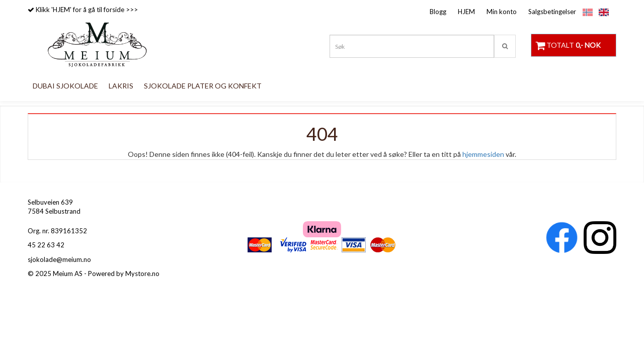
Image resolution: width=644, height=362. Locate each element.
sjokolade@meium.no (59, 259)
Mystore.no (142, 274)
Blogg (438, 12)
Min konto (502, 12)
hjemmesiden (483, 154)
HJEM (466, 12)
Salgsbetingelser (552, 12)
